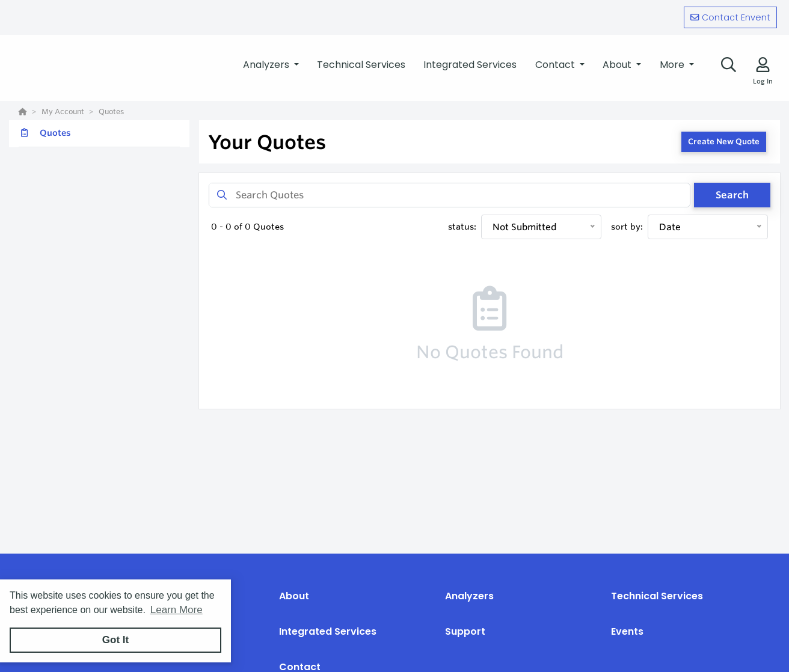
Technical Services (657, 596)
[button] (271, 65)
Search (732, 195)
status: (462, 227)
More (673, 65)
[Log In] (763, 65)
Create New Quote (724, 142)
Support (465, 631)
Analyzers (469, 596)
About (294, 596)
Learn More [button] (177, 610)
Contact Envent (730, 17)
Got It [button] (115, 640)
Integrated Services (328, 631)
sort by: (627, 227)
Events (627, 631)
